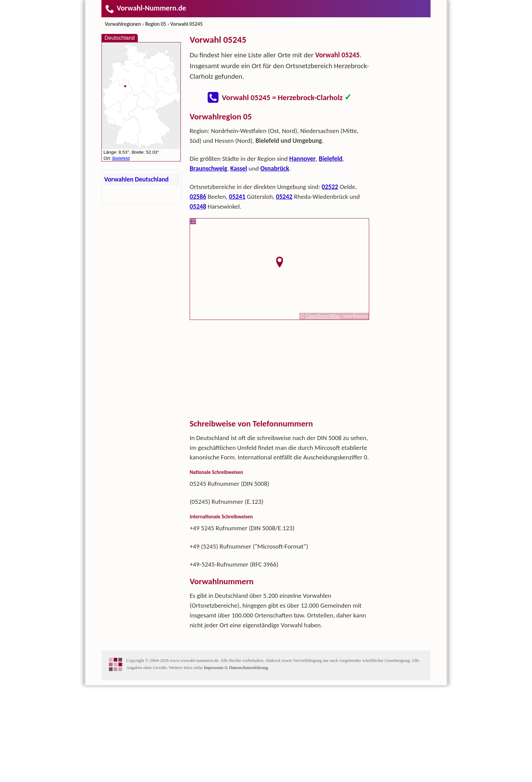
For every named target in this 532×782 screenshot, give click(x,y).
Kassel (239, 265)
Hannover (303, 255)
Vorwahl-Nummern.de (145, 8)
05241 (237, 293)
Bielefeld (330, 255)
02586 (198, 293)
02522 (330, 283)
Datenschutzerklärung (248, 764)
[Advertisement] (280, 159)
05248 (198, 303)
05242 (284, 293)
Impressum (214, 764)
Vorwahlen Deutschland (136, 179)
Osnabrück (275, 265)
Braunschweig (208, 265)
